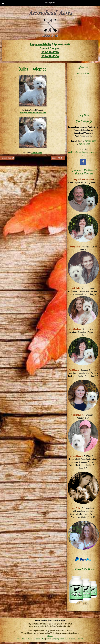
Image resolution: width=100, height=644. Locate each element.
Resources (72, 639)
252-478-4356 (50, 56)
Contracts (49, 639)
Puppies (31, 639)
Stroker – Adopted (8, 158)
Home (18, 639)
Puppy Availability (40, 44)
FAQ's (43, 639)
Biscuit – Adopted (58, 158)
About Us (24, 639)
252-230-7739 (50, 52)
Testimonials (64, 639)
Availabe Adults (37, 153)
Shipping (56, 639)
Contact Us (80, 639)
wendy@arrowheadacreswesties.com (33, 113)
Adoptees (37, 639)
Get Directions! (83, 73)
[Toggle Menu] (3, 3)
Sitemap (50, 636)
